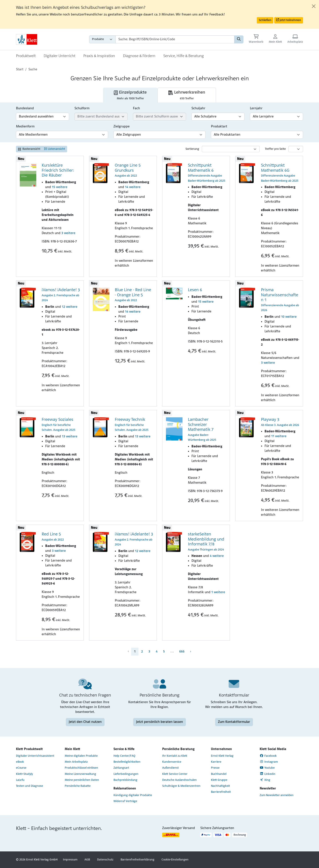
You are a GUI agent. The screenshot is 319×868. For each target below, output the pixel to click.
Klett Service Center (175, 774)
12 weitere (70, 307)
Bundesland (25, 108)
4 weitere (217, 556)
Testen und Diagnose (29, 786)
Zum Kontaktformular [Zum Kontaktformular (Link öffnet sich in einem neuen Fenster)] (234, 722)
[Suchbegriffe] (175, 39)
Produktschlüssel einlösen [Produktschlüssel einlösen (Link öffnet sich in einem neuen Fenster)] (81, 768)
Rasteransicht (29, 149)
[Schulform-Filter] (101, 117)
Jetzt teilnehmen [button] (289, 20)
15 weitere (60, 187)
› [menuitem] (191, 652)
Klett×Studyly (24, 774)
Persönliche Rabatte (78, 786)
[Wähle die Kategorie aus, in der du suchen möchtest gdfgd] (102, 39)
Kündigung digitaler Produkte (133, 795)
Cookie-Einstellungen (175, 860)
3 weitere (68, 233)
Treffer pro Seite (275, 149)
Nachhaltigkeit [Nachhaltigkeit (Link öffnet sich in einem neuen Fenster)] (220, 786)
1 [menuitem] (135, 652)
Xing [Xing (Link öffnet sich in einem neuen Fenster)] (265, 780)
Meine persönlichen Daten (82, 780)
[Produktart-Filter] (257, 135)
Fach (136, 108)
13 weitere (70, 437)
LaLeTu (20, 780)
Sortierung (192, 149)
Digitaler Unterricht (59, 56)
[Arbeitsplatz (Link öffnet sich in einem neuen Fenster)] (295, 39)
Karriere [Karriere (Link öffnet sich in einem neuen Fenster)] (216, 762)
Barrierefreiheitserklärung (137, 860)
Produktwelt (26, 56)
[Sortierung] (231, 149)
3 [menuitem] (149, 652)
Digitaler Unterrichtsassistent (35, 756)
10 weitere (289, 317)
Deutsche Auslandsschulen (179, 780)
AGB (87, 860)
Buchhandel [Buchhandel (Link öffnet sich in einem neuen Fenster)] (219, 774)
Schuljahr (198, 108)
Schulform (82, 108)
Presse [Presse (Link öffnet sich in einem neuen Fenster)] (215, 768)
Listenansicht (55, 149)
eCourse (21, 768)
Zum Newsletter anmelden (277, 795)
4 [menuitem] (157, 652)
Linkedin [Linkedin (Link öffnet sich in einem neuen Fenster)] (267, 774)
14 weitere (133, 187)
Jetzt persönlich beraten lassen (159, 722)
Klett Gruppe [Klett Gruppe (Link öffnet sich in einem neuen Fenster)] (219, 780)
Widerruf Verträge (125, 801)
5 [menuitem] (164, 652)
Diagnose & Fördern (139, 56)
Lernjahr (256, 108)
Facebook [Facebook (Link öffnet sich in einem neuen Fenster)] (268, 756)
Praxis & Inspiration (99, 56)
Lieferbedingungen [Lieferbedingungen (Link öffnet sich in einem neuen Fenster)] (126, 774)
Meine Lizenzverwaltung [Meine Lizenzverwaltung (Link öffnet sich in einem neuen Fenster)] (80, 774)
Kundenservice (172, 762)
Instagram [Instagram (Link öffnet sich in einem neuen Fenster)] (269, 762)
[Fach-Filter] (159, 117)
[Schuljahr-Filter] (218, 117)
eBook (20, 762)
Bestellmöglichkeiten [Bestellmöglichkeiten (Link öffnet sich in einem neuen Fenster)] (127, 762)
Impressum (70, 860)
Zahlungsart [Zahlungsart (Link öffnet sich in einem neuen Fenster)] (121, 768)
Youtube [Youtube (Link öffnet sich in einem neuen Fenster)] (267, 768)
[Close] (314, 6)
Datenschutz (105, 860)
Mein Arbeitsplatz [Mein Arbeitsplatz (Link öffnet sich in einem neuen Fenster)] (76, 762)
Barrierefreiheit (221, 792)
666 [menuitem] (182, 652)
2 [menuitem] (142, 652)
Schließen (265, 20)
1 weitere (218, 592)
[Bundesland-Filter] (43, 117)
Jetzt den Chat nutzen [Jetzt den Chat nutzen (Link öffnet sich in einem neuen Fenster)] (85, 722)
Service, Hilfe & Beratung (184, 56)
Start (20, 69)
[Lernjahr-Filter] (276, 117)
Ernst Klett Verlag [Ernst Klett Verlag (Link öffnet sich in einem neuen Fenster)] (222, 756)
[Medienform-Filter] (62, 135)
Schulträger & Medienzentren (181, 786)
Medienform (25, 127)
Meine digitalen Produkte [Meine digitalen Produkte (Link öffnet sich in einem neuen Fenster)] (81, 756)
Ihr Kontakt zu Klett (175, 756)
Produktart (219, 127)
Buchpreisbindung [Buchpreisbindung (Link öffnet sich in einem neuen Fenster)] (125, 780)
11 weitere (279, 436)
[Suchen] (239, 39)
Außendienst (170, 768)
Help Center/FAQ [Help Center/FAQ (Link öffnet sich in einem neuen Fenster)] (124, 756)
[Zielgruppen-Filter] (159, 135)
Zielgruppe (122, 127)
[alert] (159, 14)
